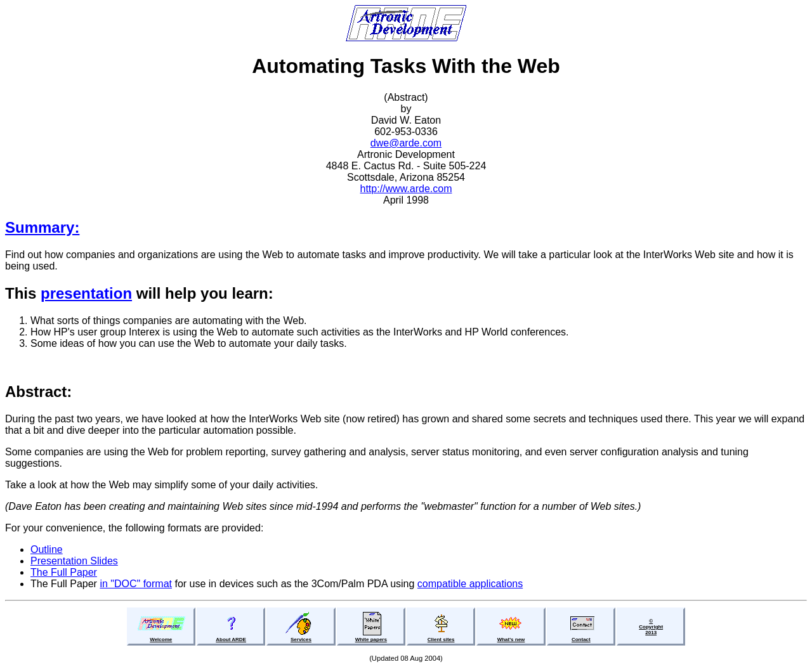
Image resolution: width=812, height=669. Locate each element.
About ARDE (231, 640)
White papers (371, 640)
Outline (47, 549)
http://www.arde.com (406, 189)
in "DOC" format (136, 584)
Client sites (441, 640)
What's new (511, 640)
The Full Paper (64, 572)
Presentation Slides (74, 561)
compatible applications (470, 584)
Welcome (161, 640)
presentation (86, 293)
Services (301, 640)
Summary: (42, 227)
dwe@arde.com (406, 143)
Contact (581, 640)
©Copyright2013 (651, 627)
